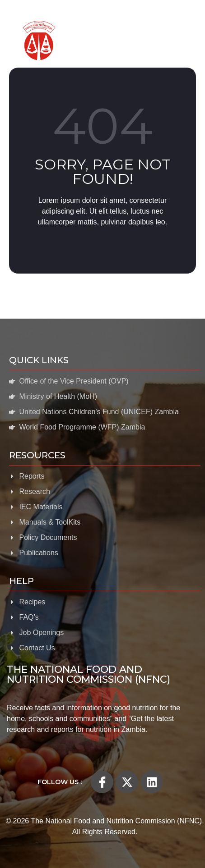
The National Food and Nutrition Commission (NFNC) (89, 674)
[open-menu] (182, 41)
